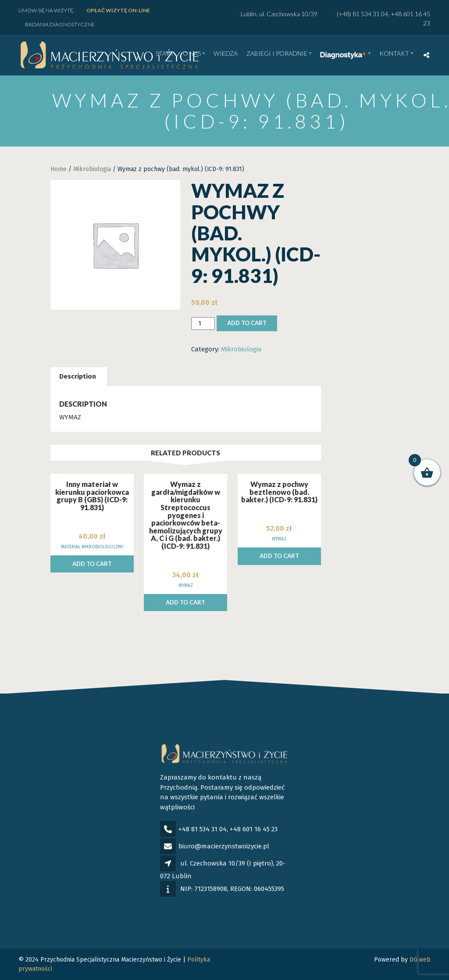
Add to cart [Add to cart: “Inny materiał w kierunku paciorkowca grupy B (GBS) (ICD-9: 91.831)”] (92, 564)
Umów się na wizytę (46, 10)
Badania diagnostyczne (60, 24)
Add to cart (247, 323)
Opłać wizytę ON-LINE (118, 10)
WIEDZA (226, 54)
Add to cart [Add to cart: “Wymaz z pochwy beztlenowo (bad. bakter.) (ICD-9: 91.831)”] (279, 556)
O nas (192, 54)
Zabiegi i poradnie (277, 54)
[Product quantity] (203, 324)
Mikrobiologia (92, 169)
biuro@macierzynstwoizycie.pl (224, 846)
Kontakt (394, 54)
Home (59, 169)
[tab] (78, 377)
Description (78, 376)
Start (165, 54)
